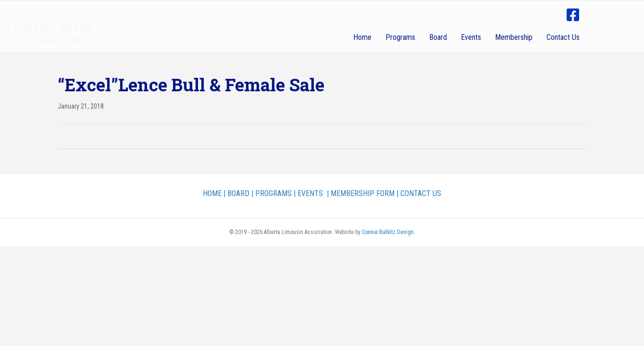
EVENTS (310, 193)
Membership (514, 37)
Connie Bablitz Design (388, 232)
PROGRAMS (273, 193)
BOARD (238, 193)
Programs (400, 37)
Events (471, 37)
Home (362, 37)
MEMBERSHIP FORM (363, 193)
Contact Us (563, 37)
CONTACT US (421, 193)
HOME (212, 193)
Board (438, 37)
